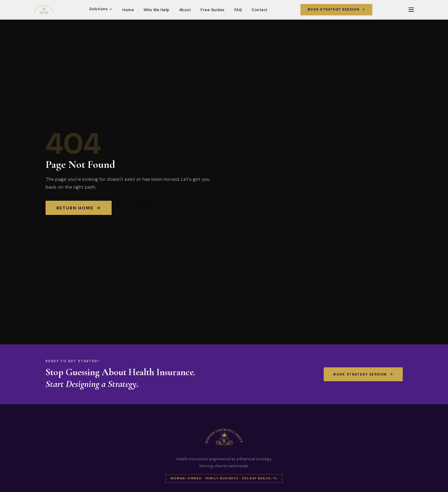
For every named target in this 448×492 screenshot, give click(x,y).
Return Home (79, 208)
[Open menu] (411, 10)
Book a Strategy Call (137, 204)
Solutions (101, 9)
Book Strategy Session (337, 10)
